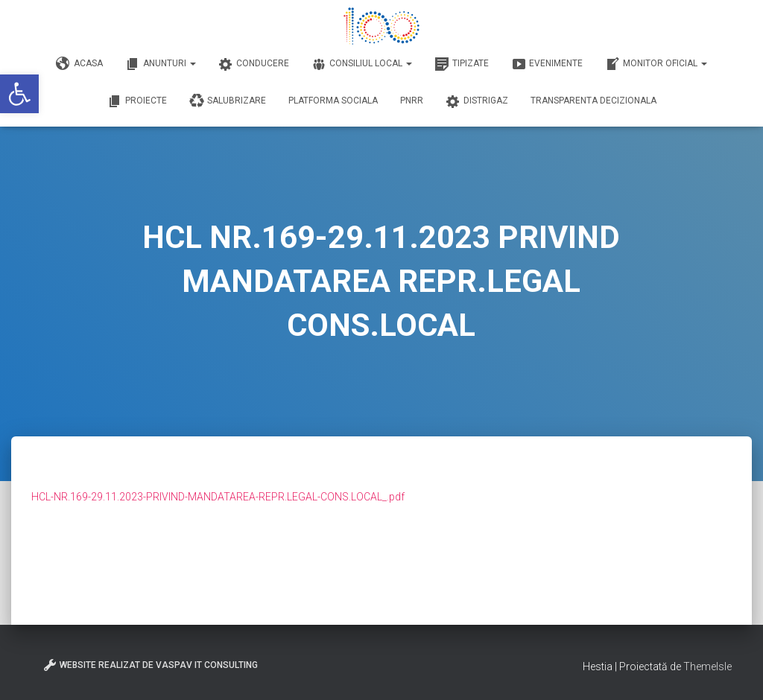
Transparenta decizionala (593, 101)
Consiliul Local (362, 64)
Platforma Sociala (333, 101)
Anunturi (161, 64)
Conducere (254, 64)
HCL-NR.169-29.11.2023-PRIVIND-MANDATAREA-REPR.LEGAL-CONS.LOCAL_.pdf (218, 497)
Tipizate (462, 64)
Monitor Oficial (656, 64)
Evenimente (547, 64)
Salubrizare (228, 101)
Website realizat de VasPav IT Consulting (150, 665)
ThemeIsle (707, 666)
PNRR (412, 101)
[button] (19, 94)
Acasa (79, 64)
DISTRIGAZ (477, 101)
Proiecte (137, 101)
